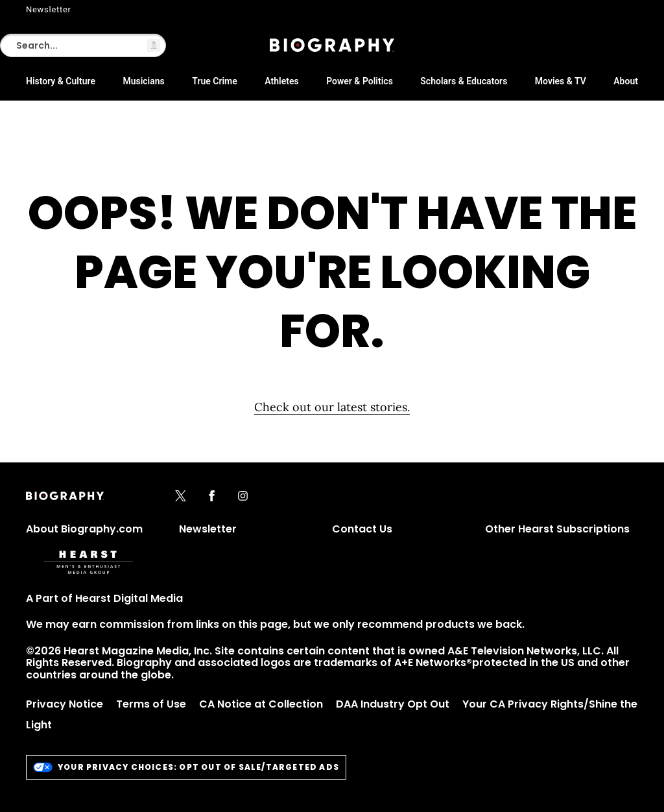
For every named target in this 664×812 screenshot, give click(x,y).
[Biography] (332, 45)
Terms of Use (151, 704)
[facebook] (212, 497)
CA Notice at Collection (261, 704)
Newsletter (49, 9)
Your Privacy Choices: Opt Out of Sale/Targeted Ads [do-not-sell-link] (186, 767)
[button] (154, 45)
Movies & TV (561, 81)
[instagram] (243, 497)
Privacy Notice (65, 704)
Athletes (281, 81)
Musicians (143, 81)
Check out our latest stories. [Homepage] (332, 407)
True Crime (215, 81)
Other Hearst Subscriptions (557, 529)
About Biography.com (84, 529)
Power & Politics (360, 81)
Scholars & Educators (464, 81)
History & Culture (61, 81)
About (626, 81)
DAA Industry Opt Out (393, 704)
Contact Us (362, 529)
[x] (181, 497)
